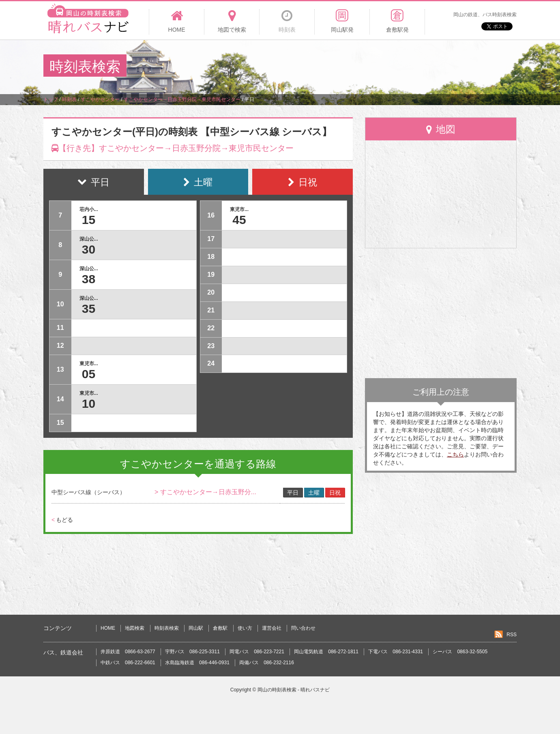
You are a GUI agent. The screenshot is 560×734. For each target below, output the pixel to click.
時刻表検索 (167, 628)
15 (89, 220)
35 (89, 309)
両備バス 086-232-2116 (267, 663)
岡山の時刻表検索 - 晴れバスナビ (294, 690)
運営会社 (272, 628)
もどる (62, 520)
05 (89, 374)
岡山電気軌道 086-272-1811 (326, 652)
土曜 (314, 493)
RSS (512, 635)
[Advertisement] (369, 67)
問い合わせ (303, 628)
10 (89, 404)
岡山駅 (196, 628)
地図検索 (135, 628)
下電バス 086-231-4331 (396, 652)
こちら (455, 454)
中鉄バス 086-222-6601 (128, 663)
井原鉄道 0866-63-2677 (128, 652)
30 (89, 249)
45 (239, 220)
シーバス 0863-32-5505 (460, 652)
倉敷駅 (220, 628)
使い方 (245, 628)
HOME (108, 628)
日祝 (335, 493)
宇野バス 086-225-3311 (192, 652)
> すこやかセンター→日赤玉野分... (205, 492)
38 (89, 279)
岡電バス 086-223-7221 (257, 652)
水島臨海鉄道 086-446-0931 (197, 663)
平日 (293, 493)
